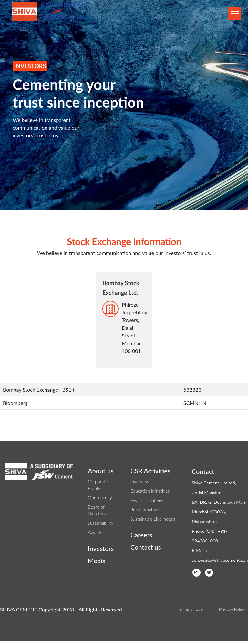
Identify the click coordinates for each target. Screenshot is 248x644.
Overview (140, 481)
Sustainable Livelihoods (153, 519)
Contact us (146, 547)
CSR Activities (150, 471)
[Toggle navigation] (235, 13)
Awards (95, 532)
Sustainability (101, 523)
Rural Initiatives (145, 509)
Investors (101, 548)
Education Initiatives (150, 491)
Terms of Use (190, 609)
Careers (141, 535)
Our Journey (100, 498)
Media (97, 561)
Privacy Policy (232, 609)
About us (101, 471)
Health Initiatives (147, 500)
